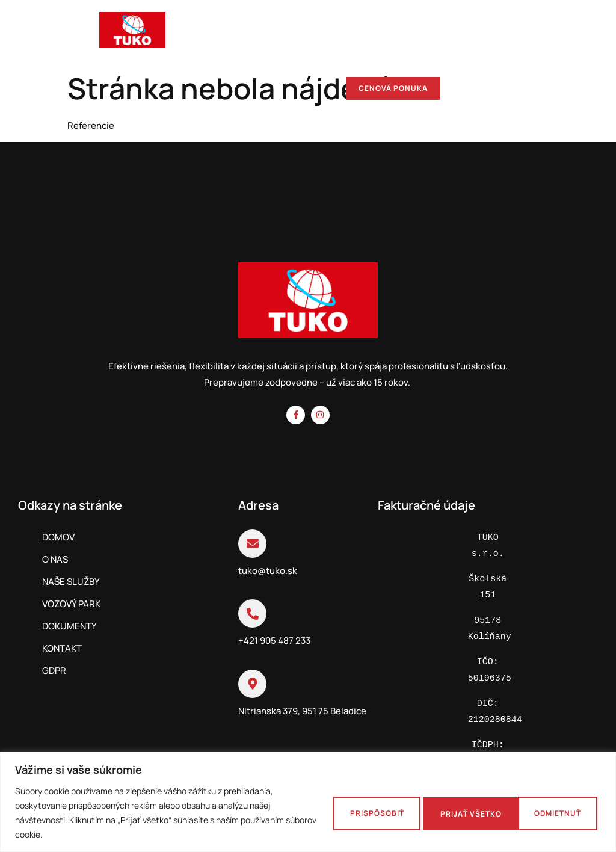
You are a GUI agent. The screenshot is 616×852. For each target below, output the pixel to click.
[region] (308, 802)
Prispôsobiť (354, 813)
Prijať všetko (550, 813)
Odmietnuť (450, 813)
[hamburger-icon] (515, 32)
